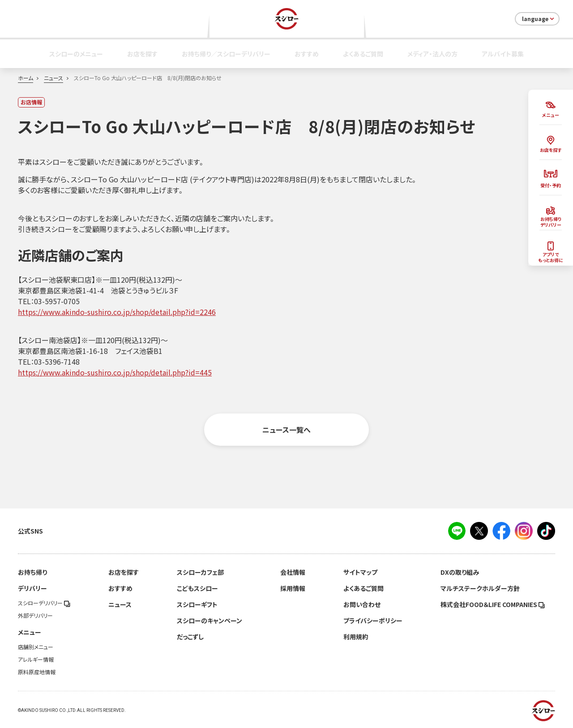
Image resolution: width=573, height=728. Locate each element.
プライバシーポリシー (373, 620)
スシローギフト (197, 604)
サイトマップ (360, 572)
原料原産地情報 (37, 672)
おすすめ (307, 54)
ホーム (26, 78)
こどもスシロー (197, 588)
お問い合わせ (362, 604)
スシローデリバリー (44, 603)
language (539, 19)
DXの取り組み (460, 572)
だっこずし (190, 637)
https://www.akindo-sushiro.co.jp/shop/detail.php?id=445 (115, 372)
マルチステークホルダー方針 (480, 588)
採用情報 (293, 588)
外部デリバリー (35, 616)
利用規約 (356, 637)
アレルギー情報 (36, 659)
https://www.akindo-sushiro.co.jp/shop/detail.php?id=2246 (117, 312)
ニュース (53, 78)
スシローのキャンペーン (210, 620)
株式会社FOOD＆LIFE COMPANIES (493, 604)
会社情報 (293, 572)
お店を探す (142, 54)
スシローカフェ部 (200, 572)
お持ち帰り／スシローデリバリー (226, 54)
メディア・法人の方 (432, 54)
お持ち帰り (32, 572)
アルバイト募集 (503, 54)
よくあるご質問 (363, 54)
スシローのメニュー (76, 54)
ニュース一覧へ (286, 430)
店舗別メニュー (36, 647)
